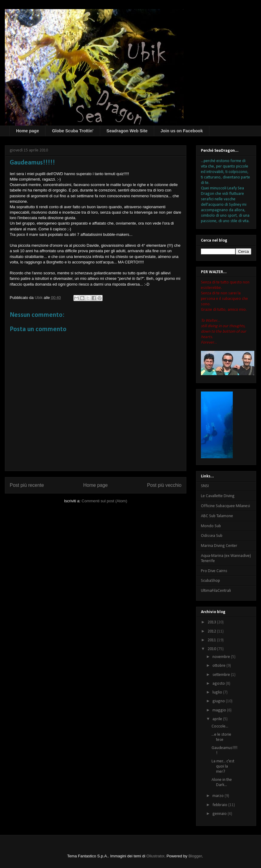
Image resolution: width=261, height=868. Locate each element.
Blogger (195, 856)
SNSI (205, 486)
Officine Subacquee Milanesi (225, 506)
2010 (212, 649)
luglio (218, 692)
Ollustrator (155, 856)
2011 (212, 640)
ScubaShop (210, 581)
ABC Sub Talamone (217, 516)
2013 (212, 622)
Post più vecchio (164, 485)
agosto (219, 684)
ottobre (219, 666)
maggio (220, 710)
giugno (219, 701)
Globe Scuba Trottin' (73, 131)
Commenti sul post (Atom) (104, 501)
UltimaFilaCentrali (216, 591)
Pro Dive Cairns (214, 571)
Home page (27, 131)
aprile (218, 719)
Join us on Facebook (182, 131)
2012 (212, 631)
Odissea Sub (212, 536)
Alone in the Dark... (222, 782)
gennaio (220, 814)
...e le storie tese (221, 737)
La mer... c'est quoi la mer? (223, 766)
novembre (222, 657)
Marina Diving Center (219, 546)
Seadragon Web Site (127, 131)
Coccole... (220, 726)
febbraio (220, 805)
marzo (219, 796)
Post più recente (27, 485)
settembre (222, 675)
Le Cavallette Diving (218, 496)
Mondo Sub (211, 526)
